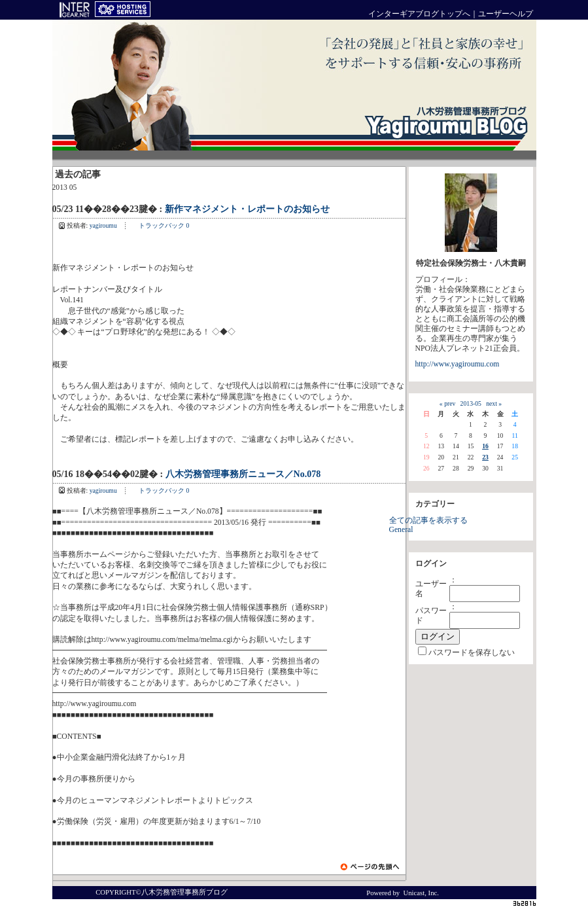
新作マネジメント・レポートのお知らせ (247, 209)
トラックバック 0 (164, 225)
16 (485, 446)
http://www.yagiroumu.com (458, 364)
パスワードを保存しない (472, 653)
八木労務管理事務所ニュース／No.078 (243, 474)
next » (494, 403)
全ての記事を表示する (428, 521)
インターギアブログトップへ (419, 14)
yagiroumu (103, 225)
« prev (447, 403)
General (401, 530)
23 (485, 457)
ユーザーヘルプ (506, 14)
